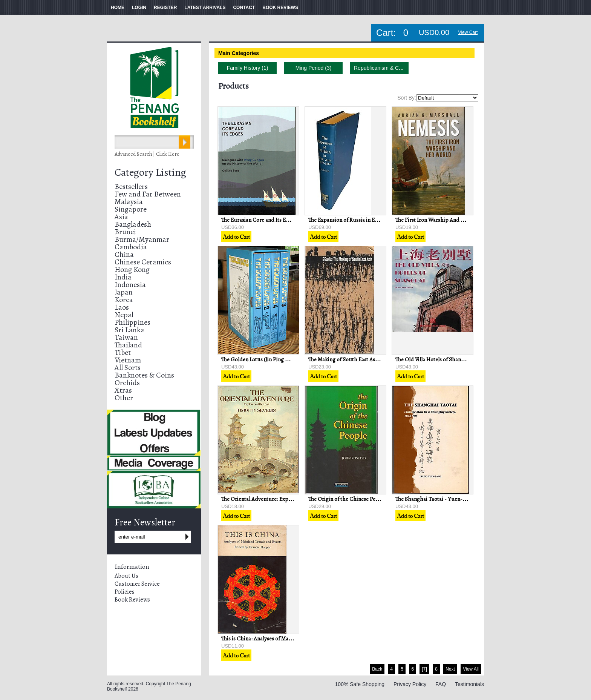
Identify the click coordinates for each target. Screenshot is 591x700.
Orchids (127, 383)
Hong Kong (132, 269)
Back (377, 669)
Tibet (123, 352)
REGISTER (165, 8)
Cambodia (131, 247)
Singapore (131, 209)
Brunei (125, 232)
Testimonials (469, 684)
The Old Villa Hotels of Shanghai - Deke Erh (447, 359)
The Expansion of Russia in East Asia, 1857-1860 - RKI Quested (380, 220)
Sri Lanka (129, 330)
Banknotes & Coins (144, 375)
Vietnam (128, 360)
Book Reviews (132, 600)
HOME (118, 8)
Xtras (123, 390)
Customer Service (137, 584)
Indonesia (130, 285)
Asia (121, 217)
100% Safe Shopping (360, 684)
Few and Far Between (148, 194)
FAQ (441, 684)
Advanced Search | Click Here (147, 154)
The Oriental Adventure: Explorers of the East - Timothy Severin (297, 499)
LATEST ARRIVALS (205, 8)
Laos (122, 307)
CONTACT (244, 8)
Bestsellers (131, 187)
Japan (124, 292)
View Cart (468, 32)
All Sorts (128, 368)
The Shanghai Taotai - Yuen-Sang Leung (443, 499)
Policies (125, 592)
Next (450, 669)
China (124, 254)
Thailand (128, 345)
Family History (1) (248, 68)
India (123, 277)
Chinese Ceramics (143, 262)
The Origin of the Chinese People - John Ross (361, 499)
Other (124, 398)
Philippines (132, 322)
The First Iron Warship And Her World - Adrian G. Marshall (465, 220)
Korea (124, 300)
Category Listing (150, 172)
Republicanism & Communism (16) (395, 68)
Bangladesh (133, 224)
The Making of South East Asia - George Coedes (364, 359)
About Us (126, 576)
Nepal (124, 315)
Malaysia (129, 202)
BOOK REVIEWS (280, 8)
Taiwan (126, 337)
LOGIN (139, 8)
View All (471, 669)
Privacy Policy (410, 684)
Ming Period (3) (314, 68)
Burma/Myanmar (142, 239)
